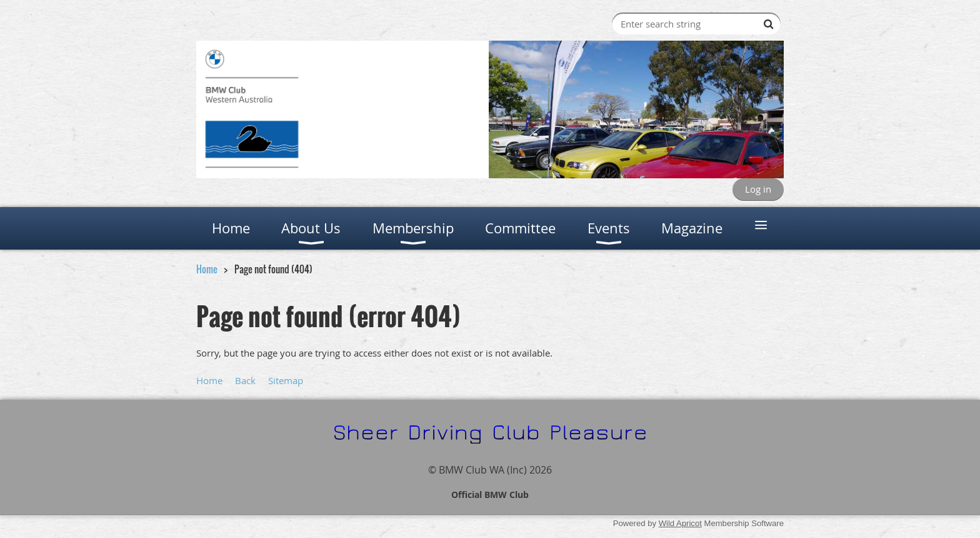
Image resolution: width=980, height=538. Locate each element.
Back (245, 380)
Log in (758, 189)
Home (207, 269)
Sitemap (286, 380)
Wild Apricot (680, 523)
